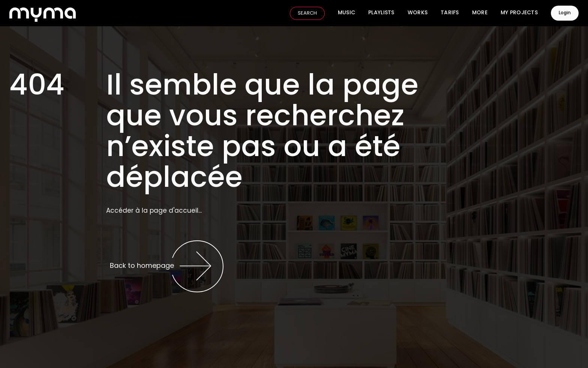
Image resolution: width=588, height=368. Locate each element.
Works (418, 13)
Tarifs (450, 13)
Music (346, 13)
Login (565, 13)
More (480, 13)
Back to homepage (167, 266)
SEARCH (307, 13)
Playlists (381, 13)
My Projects (519, 13)
